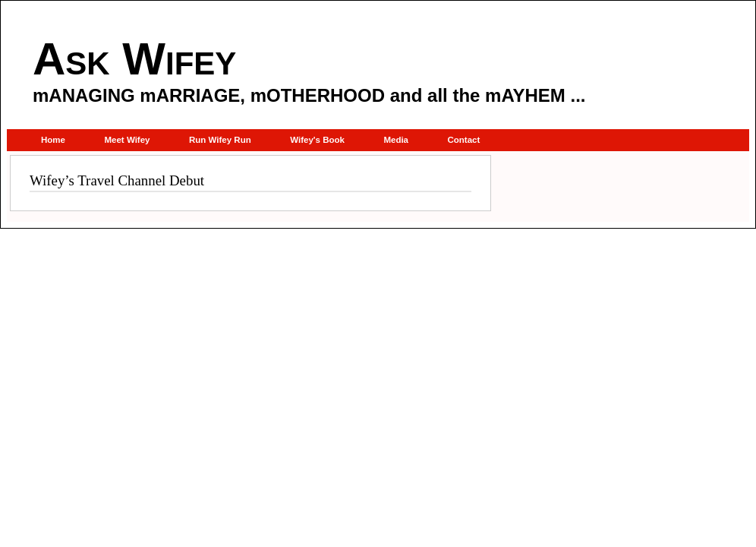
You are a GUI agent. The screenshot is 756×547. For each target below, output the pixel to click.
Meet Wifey (127, 140)
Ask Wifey (134, 59)
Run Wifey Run (220, 140)
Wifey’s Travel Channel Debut (117, 180)
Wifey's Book (317, 140)
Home (53, 140)
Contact (463, 140)
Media (396, 140)
